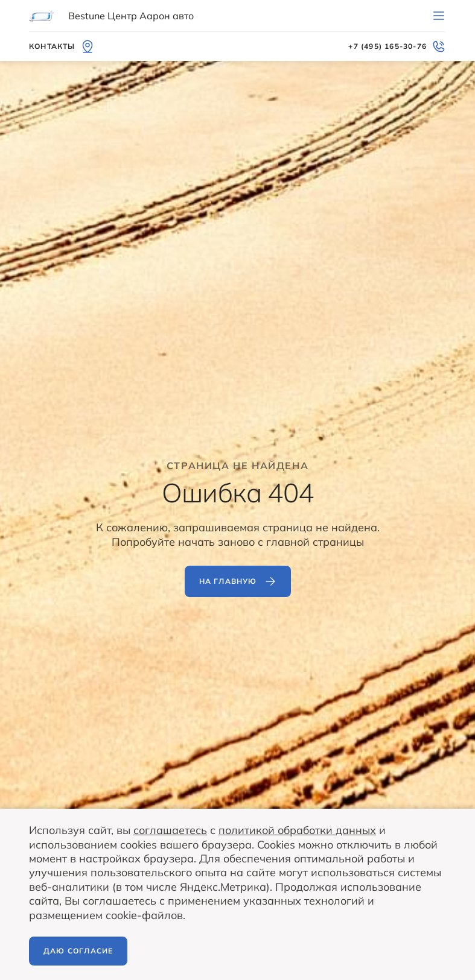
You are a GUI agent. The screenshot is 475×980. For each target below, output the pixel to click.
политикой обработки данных (297, 830)
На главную (238, 581)
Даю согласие (78, 951)
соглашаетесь (170, 830)
